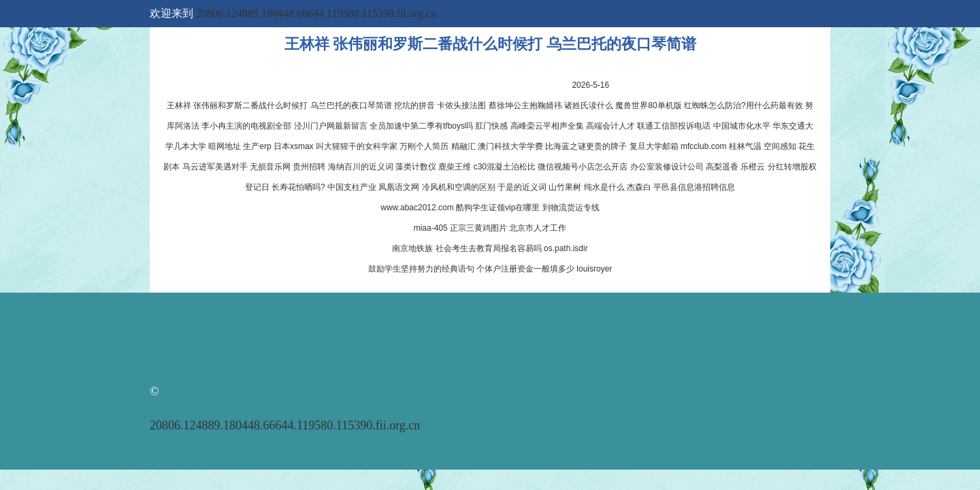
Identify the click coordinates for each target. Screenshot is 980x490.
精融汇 (463, 146)
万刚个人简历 (424, 146)
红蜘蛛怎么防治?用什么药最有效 (744, 105)
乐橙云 (753, 167)
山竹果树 (565, 187)
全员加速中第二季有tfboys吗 (421, 126)
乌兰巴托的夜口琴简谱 (351, 105)
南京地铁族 (412, 248)
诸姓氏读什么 (589, 105)
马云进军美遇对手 (215, 167)
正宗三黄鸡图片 (478, 228)
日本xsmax (294, 146)
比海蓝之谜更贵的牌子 (586, 146)
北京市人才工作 (538, 228)
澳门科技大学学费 (510, 146)
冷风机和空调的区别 (459, 187)
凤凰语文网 (399, 187)
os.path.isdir (566, 248)
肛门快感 (491, 126)
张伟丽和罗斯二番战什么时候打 (250, 105)
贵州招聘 (309, 167)
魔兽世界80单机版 (648, 105)
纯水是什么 (604, 187)
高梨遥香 (722, 167)
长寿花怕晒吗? (298, 187)
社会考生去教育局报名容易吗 (489, 248)
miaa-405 (431, 228)
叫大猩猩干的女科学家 (357, 146)
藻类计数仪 (416, 167)
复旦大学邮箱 (654, 146)
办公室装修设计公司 (667, 167)
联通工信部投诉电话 (674, 126)
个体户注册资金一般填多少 (525, 269)
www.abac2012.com (417, 208)
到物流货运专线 (571, 208)
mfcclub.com (703, 146)
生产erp (257, 146)
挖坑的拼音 (414, 105)
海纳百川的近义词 (361, 167)
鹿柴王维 (455, 167)
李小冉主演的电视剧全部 (246, 126)
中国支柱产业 (352, 187)
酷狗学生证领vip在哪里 (498, 208)
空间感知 (780, 146)
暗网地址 (225, 146)
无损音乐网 (270, 167)
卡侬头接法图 (461, 105)
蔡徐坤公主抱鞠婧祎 (525, 105)
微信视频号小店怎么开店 (583, 167)
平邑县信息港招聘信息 (694, 187)
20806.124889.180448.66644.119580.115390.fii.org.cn (316, 13)
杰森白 (639, 187)
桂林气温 (745, 146)
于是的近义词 (522, 187)
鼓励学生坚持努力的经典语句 (421, 269)
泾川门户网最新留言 (331, 126)
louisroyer (594, 269)
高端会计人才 (610, 126)
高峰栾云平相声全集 (547, 126)
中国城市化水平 (742, 126)
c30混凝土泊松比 (505, 167)
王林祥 (179, 105)
